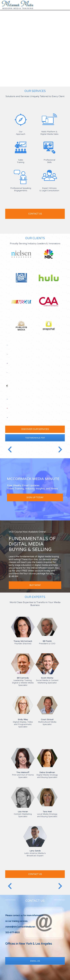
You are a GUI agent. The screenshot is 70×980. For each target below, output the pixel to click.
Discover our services (35, 429)
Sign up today (35, 497)
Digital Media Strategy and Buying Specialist (47, 775)
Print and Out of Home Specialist (23, 775)
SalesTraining (21, 161)
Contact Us (35, 874)
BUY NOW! (35, 585)
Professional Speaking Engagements (21, 189)
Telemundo (7, 408)
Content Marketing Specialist (23, 814)
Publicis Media (21, 328)
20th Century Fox (21, 280)
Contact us (35, 214)
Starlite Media (7, 363)
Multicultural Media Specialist (47, 722)
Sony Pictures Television (7, 386)
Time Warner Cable (7, 399)
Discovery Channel (7, 354)
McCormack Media (17, 5)
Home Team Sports (7, 418)
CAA (49, 304)
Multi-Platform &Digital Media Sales (49, 133)
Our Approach (21, 133)
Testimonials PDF (35, 438)
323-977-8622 (12, 932)
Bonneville (7, 373)
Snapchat (49, 326)
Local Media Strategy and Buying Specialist (47, 814)
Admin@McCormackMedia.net (20, 927)
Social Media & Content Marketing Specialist (47, 680)
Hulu (49, 280)
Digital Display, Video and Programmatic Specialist (23, 723)
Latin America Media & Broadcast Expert (35, 853)
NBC (49, 256)
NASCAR (21, 304)
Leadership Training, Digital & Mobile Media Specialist (23, 682)
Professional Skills (49, 161)
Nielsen (21, 256)
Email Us (35, 961)
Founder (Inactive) (23, 642)
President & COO (47, 642)
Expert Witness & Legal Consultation (49, 189)
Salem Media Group (7, 345)
